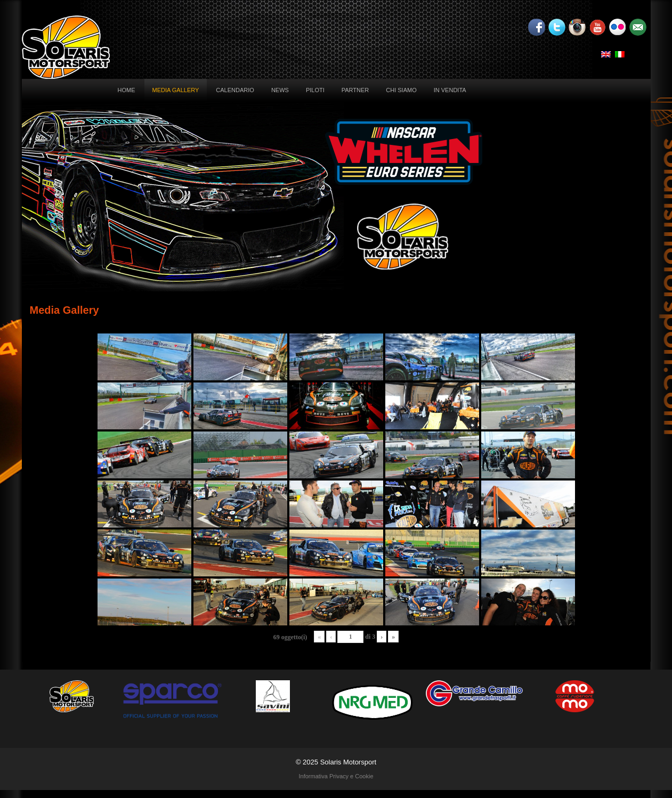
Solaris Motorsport (348, 762)
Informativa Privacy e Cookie (336, 776)
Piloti (315, 90)
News (280, 90)
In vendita (450, 90)
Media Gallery (176, 90)
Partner (355, 90)
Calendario (235, 90)
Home (127, 90)
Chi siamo (401, 90)
